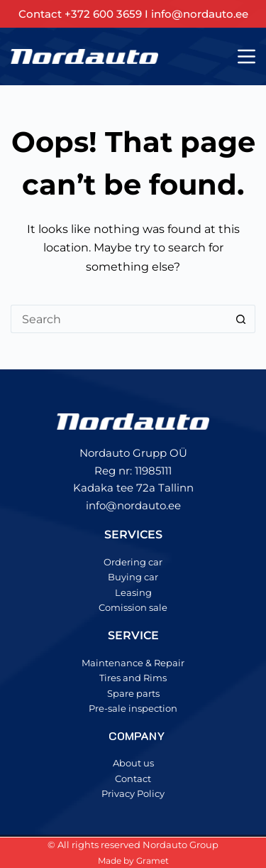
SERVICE (133, 635)
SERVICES (133, 535)
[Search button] (241, 319)
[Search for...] (119, 319)
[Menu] (246, 56)
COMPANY (137, 736)
